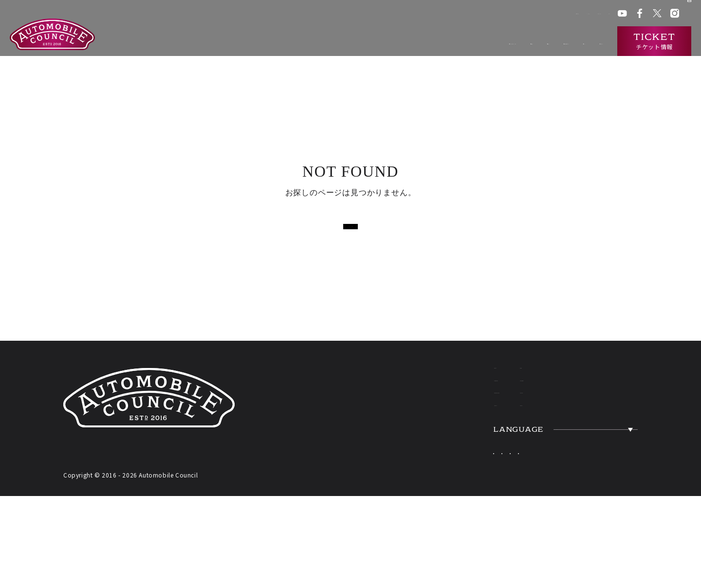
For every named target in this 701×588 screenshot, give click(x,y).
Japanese (488, 498)
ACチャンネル (521, 14)
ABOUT (443, 377)
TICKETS (448, 464)
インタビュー (581, 41)
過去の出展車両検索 (470, 41)
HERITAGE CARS (474, 435)
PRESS (588, 464)
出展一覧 (409, 41)
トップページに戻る (350, 228)
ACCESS (592, 435)
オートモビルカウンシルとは (290, 41)
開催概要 (366, 41)
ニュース (531, 41)
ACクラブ (480, 14)
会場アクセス (441, 14)
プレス (557, 14)
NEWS (586, 377)
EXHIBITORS (461, 406)
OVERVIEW (602, 406)
